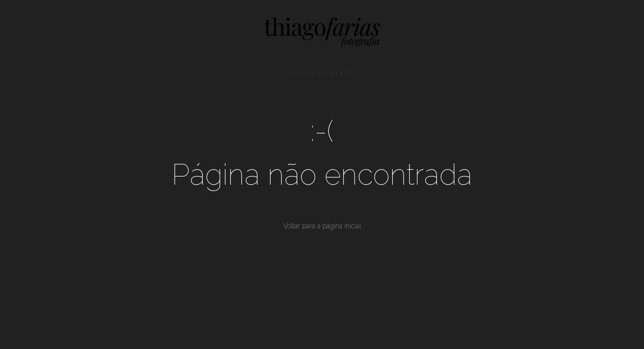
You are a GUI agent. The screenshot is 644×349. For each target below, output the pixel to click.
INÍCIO (303, 73)
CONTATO (337, 73)
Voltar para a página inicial (322, 226)
